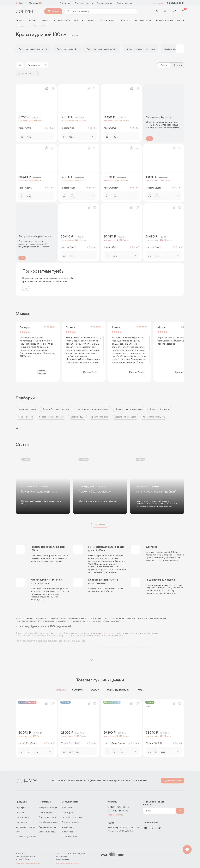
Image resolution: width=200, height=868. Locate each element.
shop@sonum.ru (115, 815)
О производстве (70, 836)
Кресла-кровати (62, 20)
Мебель (140, 690)
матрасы (20, 20)
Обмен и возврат (47, 812)
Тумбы (91, 20)
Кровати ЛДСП (77, 417)
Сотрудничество (105, 3)
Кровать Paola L (154, 247)
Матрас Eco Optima (28, 743)
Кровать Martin (111, 188)
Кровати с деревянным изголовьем (93, 409)
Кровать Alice (68, 128)
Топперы (125, 20)
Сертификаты (22, 807)
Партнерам (78, 690)
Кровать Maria (68, 188)
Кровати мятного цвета (125, 417)
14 (95, 188)
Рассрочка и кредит (48, 807)
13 (52, 743)
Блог (18, 832)
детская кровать (109, 633)
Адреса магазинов (173, 781)
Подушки (79, 20)
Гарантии (20, 812)
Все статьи (100, 525)
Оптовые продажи (71, 822)
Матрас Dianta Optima (114, 743)
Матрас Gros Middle (70, 743)
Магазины (33, 3)
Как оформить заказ (48, 822)
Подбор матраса (125, 3)
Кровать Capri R (69, 247)
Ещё (18, 428)
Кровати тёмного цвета (154, 417)
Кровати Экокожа (99, 417)
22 (52, 128)
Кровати (33, 20)
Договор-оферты (47, 832)
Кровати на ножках (27, 409)
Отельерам (67, 812)
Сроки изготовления (26, 827)
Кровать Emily (25, 188)
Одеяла (181, 20)
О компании (65, 3)
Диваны (45, 20)
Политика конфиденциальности (28, 863)
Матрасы (61, 690)
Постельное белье (143, 20)
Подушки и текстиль (118, 690)
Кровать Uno (25, 128)
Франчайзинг (68, 807)
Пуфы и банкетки (164, 20)
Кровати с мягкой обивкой (52, 417)
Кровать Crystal (154, 188)
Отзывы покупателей (26, 836)
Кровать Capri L (111, 247)
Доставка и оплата (84, 3)
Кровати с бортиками (160, 409)
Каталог (54, 11)
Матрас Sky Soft (154, 743)
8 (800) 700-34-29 (176, 3)
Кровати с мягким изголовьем (129, 409)
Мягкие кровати (25, 417)
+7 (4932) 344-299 (118, 811)
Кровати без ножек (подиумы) (56, 409)
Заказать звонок (158, 3)
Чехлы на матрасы (108, 20)
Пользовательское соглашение (68, 863)
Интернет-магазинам (72, 817)
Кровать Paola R (111, 128)
